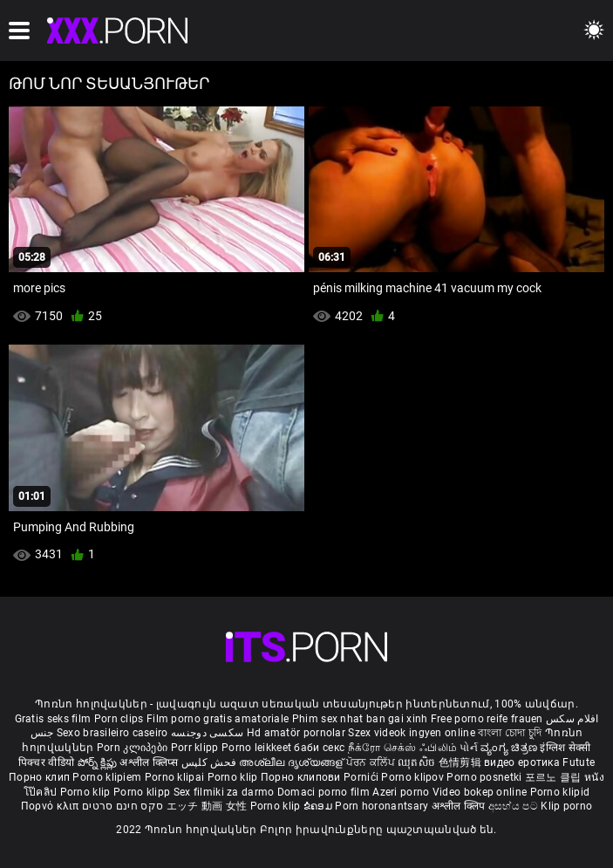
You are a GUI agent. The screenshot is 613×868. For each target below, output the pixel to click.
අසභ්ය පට (514, 806)
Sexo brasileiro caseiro (112, 733)
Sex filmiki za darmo (224, 792)
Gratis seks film (53, 719)
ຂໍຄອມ (320, 806)
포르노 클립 (555, 777)
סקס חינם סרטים (123, 806)
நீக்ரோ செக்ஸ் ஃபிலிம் (403, 748)
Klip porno (566, 806)
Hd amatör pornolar (296, 733)
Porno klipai (176, 777)
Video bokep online (480, 792)
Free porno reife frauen (487, 719)
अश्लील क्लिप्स (150, 762)
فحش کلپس (211, 762)
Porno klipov (414, 777)
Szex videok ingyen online (412, 733)
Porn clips (120, 719)
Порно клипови (302, 777)
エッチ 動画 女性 (207, 806)
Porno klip (234, 777)
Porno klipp (143, 792)
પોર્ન (469, 748)
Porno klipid (560, 792)
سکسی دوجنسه (207, 733)
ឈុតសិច (418, 762)
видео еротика (522, 762)
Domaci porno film (324, 792)
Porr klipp (196, 748)
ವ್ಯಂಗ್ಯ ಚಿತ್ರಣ (510, 748)
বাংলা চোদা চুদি (510, 733)
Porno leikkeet (258, 748)
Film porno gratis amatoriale (218, 719)
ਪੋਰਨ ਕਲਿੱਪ (372, 762)
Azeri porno (402, 792)
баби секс (319, 748)
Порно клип (41, 777)
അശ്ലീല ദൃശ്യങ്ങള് (292, 762)
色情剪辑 (462, 762)
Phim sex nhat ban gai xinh (360, 719)
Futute (579, 762)
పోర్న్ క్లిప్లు (99, 762)
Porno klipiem (108, 777)
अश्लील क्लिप (460, 806)
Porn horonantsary (383, 806)
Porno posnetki (486, 777)
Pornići (362, 777)
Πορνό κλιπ (51, 806)
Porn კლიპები (134, 748)
